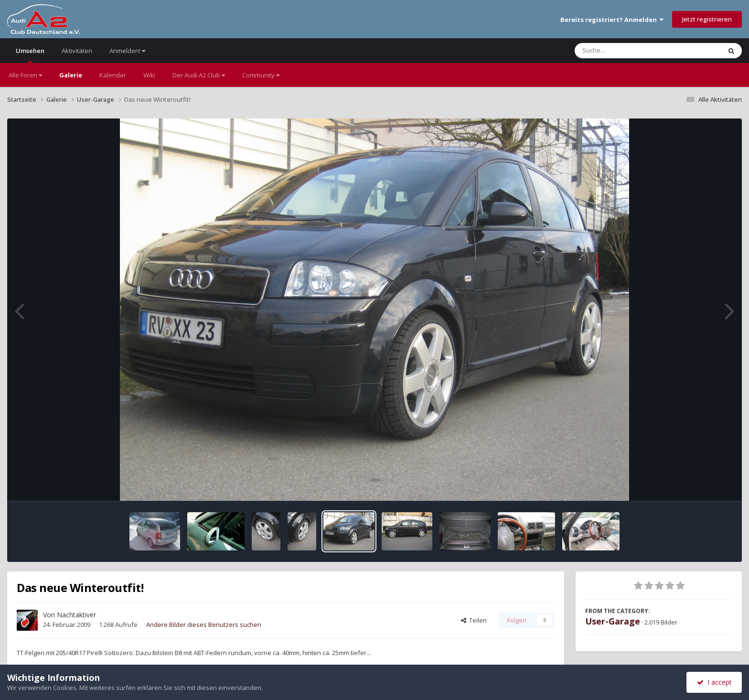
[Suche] (628, 51)
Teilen (474, 620)
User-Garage (613, 621)
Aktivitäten (77, 51)
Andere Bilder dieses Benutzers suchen (204, 625)
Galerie (71, 75)
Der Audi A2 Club (199, 75)
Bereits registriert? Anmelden (612, 20)
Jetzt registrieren (707, 19)
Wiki (149, 75)
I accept (714, 682)
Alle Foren (25, 75)
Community (261, 75)
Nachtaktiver (76, 615)
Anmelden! (127, 51)
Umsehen (30, 55)
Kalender (113, 75)
